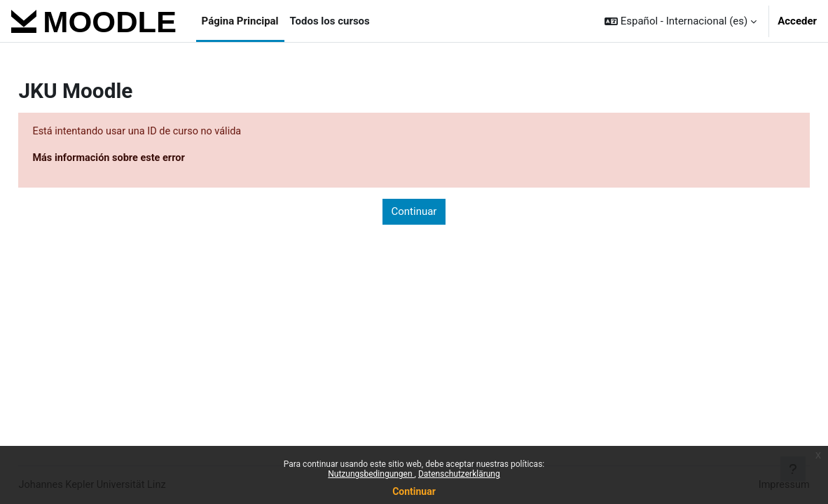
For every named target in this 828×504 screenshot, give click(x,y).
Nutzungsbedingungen (371, 474)
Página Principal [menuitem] (240, 21)
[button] (681, 21)
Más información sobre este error (143, 158)
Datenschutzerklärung (459, 474)
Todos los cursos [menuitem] (330, 21)
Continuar (414, 491)
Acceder (797, 21)
